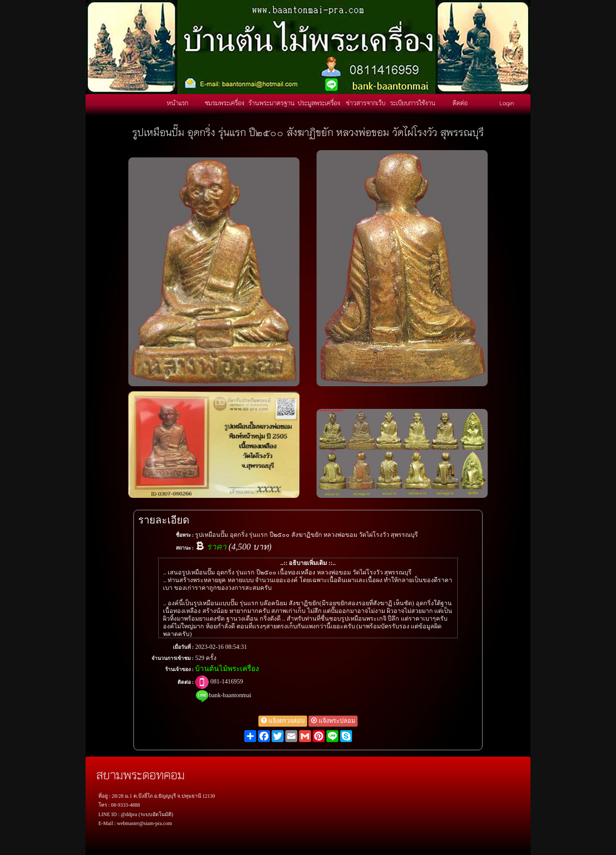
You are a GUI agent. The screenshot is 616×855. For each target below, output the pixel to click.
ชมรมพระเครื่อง (225, 103)
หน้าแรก (178, 103)
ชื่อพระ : (185, 535)
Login (507, 103)
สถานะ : (185, 548)
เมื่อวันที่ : (183, 647)
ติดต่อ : (186, 682)
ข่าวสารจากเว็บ (366, 103)
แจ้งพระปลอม (333, 721)
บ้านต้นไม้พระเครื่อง (227, 669)
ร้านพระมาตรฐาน (272, 103)
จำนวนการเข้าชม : (173, 658)
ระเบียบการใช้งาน (413, 103)
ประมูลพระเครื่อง (319, 103)
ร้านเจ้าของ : (179, 669)
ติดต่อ (460, 103)
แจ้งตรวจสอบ (283, 721)
